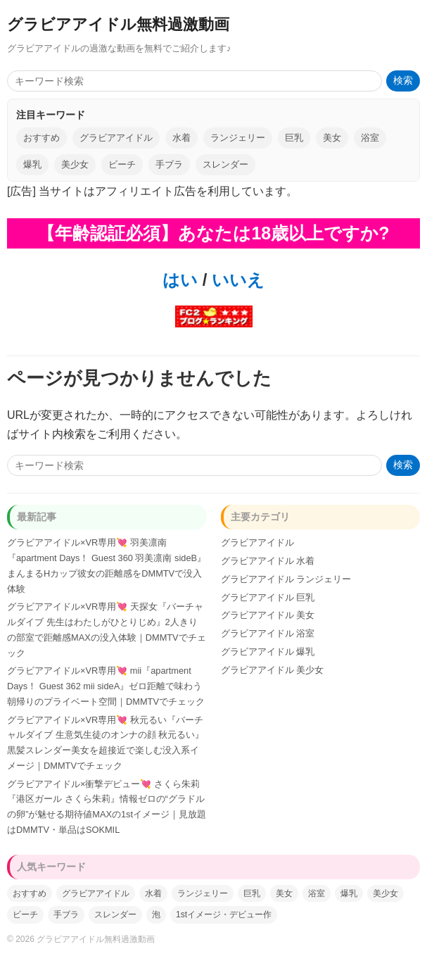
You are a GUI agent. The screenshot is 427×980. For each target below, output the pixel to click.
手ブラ (169, 164)
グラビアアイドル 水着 (268, 561)
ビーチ (122, 164)
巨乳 (294, 138)
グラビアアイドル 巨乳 (268, 597)
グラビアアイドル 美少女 (273, 670)
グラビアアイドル (116, 138)
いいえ (236, 280)
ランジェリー (238, 138)
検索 (403, 81)
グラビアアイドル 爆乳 (268, 652)
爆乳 (32, 164)
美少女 (75, 164)
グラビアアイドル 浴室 (268, 633)
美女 (332, 138)
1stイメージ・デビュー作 (224, 915)
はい (180, 280)
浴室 (370, 138)
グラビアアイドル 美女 (268, 615)
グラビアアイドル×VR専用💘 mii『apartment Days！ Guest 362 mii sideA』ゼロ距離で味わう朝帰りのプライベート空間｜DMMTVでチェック (106, 686)
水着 (181, 138)
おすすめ (42, 138)
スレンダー (225, 164)
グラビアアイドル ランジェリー (286, 579)
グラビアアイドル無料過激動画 (118, 24)
